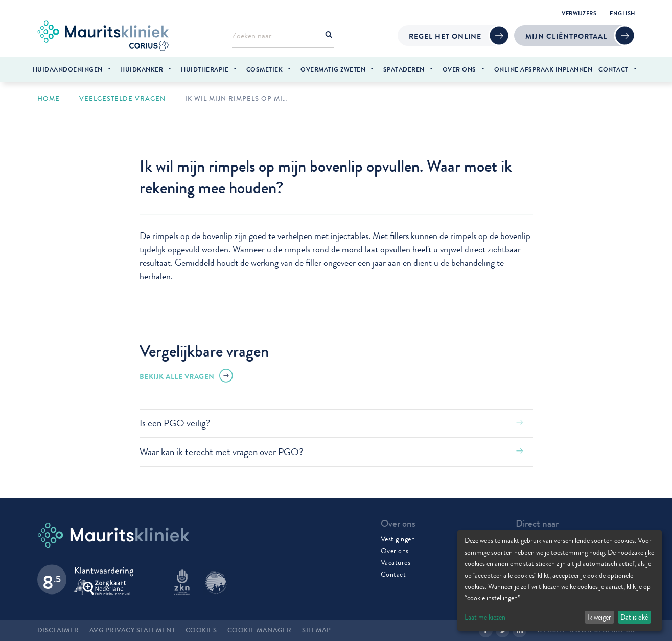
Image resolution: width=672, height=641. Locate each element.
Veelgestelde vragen (122, 99)
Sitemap (317, 630)
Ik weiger (599, 617)
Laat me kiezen (485, 617)
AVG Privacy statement (132, 630)
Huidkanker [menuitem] (142, 69)
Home (49, 99)
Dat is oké (634, 617)
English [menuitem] (622, 13)
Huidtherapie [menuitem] (205, 69)
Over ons (395, 551)
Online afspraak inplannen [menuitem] (543, 69)
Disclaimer (58, 630)
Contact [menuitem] (613, 69)
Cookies (201, 630)
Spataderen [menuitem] (404, 69)
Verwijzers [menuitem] (579, 13)
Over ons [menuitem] (459, 69)
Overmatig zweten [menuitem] (333, 69)
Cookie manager (260, 630)
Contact (393, 574)
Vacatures (396, 562)
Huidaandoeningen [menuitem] (68, 69)
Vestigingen (398, 539)
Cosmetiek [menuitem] (265, 69)
